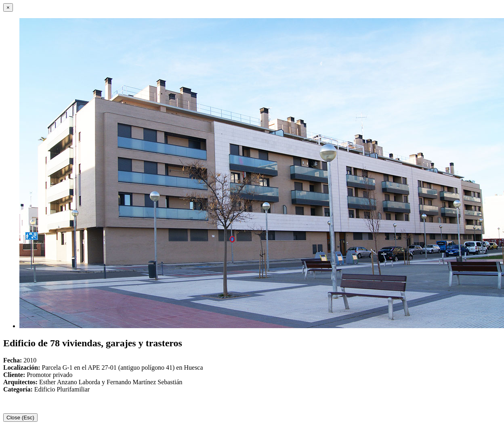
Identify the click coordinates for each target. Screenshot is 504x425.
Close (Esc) (20, 418)
